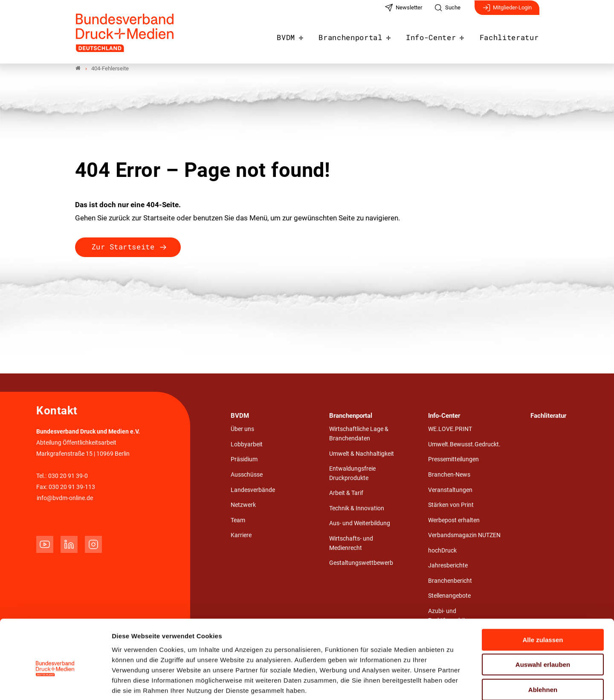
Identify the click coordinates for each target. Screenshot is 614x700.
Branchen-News (449, 475)
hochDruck (442, 551)
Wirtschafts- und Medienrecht (351, 544)
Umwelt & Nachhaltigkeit (362, 454)
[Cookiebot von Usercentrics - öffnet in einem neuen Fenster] (55, 683)
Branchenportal (364, 35)
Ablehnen (543, 646)
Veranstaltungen (450, 490)
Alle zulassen (543, 596)
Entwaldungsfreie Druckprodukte (352, 474)
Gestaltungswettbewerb (361, 563)
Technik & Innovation (357, 508)
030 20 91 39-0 (68, 476)
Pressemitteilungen (453, 460)
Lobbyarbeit (247, 444)
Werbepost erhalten (454, 520)
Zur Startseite (123, 247)
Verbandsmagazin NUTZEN (464, 536)
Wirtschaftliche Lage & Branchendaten (359, 434)
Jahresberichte (448, 566)
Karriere (241, 536)
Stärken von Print (451, 505)
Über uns (242, 430)
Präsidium (244, 460)
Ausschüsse (247, 475)
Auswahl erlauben (543, 621)
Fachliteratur (512, 35)
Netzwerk (243, 505)
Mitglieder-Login (507, 12)
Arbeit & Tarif (346, 493)
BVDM (303, 35)
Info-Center (439, 35)
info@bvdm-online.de (65, 498)
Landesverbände (253, 490)
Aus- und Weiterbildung (360, 524)
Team (238, 520)
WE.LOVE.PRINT (450, 430)
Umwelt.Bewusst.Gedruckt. (464, 444)
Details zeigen (454, 683)
